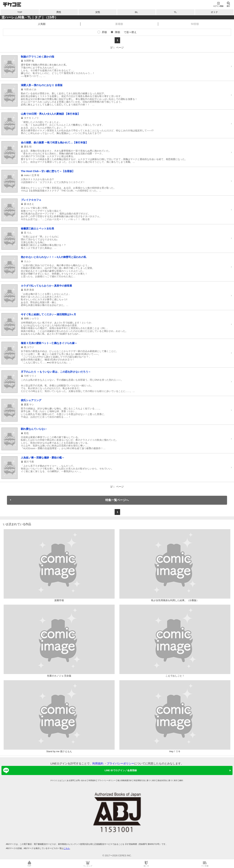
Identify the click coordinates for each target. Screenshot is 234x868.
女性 (98, 12)
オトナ (214, 12)
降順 (118, 32)
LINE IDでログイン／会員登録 (69, 770)
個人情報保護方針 (125, 780)
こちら (67, 848)
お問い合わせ (81, 780)
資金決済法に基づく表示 (167, 780)
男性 (59, 12)
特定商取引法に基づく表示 (145, 780)
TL (175, 12)
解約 (181, 780)
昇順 (104, 32)
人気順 (42, 24)
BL (136, 12)
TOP (20, 12)
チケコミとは (56, 780)
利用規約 (98, 763)
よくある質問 (69, 780)
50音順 (195, 24)
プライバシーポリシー (120, 763)
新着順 (119, 24)
